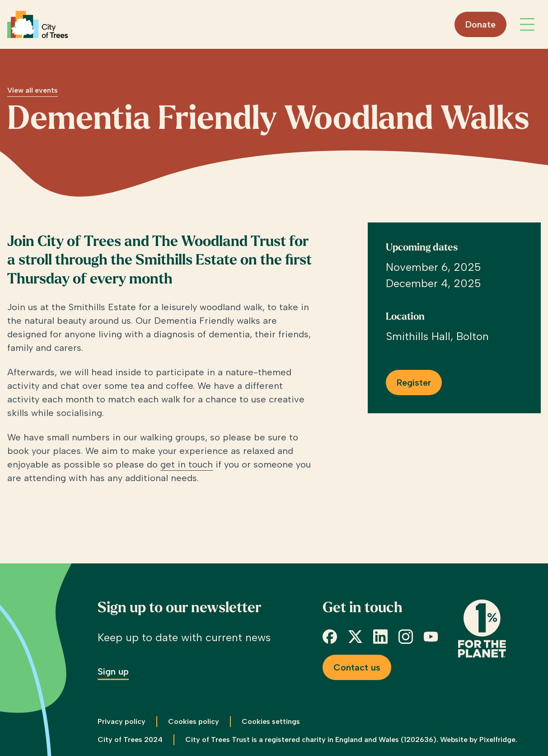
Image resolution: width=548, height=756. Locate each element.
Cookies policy (194, 721)
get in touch (187, 464)
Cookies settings (271, 721)
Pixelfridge (497, 739)
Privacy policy (122, 721)
